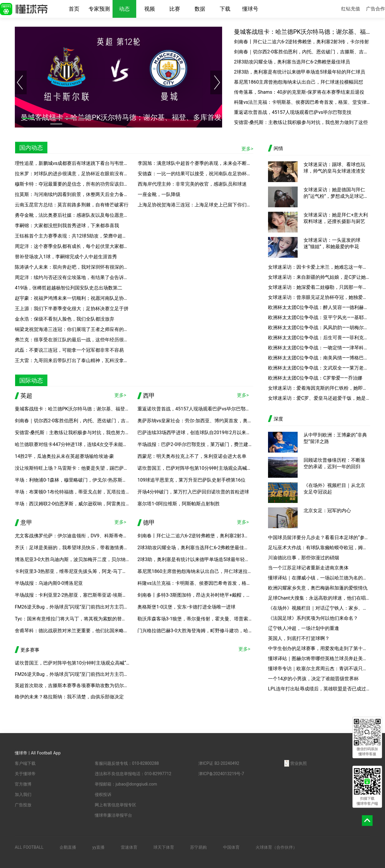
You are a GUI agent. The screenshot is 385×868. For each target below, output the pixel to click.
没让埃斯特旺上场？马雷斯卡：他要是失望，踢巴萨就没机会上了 (84, 468)
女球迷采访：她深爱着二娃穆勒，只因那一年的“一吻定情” (319, 287)
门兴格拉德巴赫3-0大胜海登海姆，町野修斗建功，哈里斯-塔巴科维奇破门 (215, 631)
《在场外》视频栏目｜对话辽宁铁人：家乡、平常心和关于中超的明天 (319, 608)
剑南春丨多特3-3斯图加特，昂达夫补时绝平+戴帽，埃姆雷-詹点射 (207, 595)
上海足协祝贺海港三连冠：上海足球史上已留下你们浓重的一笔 (204, 205)
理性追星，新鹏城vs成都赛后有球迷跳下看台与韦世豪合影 (76, 163)
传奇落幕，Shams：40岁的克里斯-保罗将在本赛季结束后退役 (299, 92)
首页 (74, 9)
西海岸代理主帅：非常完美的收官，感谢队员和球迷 (192, 184)
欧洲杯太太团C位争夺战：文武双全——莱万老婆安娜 (319, 368)
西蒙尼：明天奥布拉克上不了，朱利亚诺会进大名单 (192, 456)
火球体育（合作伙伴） (276, 847)
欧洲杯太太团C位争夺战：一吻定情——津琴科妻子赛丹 (319, 348)
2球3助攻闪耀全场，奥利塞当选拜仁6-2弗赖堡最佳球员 (292, 62)
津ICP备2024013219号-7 (221, 774)
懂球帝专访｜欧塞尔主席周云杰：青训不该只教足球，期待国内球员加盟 (319, 669)
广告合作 (376, 9)
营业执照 (296, 763)
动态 (124, 9)
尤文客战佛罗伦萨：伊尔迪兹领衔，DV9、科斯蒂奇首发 (74, 536)
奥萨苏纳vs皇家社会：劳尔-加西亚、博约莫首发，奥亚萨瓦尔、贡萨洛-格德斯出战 (224, 421)
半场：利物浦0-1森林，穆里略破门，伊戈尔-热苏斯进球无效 (78, 480)
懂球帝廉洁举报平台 (113, 815)
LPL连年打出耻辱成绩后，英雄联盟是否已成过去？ (319, 689)
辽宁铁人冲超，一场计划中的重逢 (304, 628)
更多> (247, 149)
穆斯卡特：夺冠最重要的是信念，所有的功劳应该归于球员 (76, 184)
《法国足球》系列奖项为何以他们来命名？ (313, 618)
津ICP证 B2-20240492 (219, 763)
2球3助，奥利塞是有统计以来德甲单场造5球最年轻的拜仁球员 (300, 72)
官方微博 (23, 784)
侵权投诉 (103, 794)
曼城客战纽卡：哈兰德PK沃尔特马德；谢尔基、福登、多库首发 (302, 32)
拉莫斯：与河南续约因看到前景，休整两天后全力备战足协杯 (79, 194)
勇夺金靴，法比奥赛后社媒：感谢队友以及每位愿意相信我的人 (81, 215)
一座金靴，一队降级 (159, 194)
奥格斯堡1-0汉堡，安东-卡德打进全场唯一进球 (186, 607)
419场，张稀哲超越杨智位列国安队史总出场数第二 (69, 288)
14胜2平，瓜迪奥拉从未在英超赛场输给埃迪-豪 (64, 456)
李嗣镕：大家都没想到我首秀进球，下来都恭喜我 (67, 226)
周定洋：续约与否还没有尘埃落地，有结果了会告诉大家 (74, 277)
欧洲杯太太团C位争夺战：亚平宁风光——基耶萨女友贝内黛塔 (319, 317)
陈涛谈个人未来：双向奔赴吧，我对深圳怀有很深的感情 (74, 267)
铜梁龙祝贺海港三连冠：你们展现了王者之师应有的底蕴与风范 (81, 329)
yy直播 (98, 847)
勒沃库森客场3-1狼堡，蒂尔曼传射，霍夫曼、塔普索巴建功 (200, 619)
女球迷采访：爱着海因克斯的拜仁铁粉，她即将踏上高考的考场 (319, 388)
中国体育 (231, 847)
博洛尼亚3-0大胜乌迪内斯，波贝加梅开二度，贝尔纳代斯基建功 (82, 559)
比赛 (175, 9)
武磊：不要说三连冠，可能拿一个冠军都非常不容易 (69, 350)
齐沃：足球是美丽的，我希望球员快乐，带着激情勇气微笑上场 (81, 548)
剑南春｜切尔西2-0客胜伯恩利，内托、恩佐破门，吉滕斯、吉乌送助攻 (302, 52)
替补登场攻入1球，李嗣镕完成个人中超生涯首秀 (66, 257)
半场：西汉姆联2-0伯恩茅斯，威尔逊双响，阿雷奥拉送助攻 (77, 504)
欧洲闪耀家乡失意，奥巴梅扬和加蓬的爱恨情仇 (318, 588)
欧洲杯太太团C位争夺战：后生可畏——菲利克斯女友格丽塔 (319, 338)
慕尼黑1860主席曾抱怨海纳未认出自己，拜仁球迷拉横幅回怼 (299, 82)
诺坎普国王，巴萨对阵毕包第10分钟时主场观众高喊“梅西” (199, 468)
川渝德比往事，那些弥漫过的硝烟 (304, 558)
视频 (150, 9)
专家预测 (99, 9)
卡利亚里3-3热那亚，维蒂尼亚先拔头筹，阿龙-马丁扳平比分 (78, 571)
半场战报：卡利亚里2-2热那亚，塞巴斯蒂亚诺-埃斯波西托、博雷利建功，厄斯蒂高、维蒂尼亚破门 (118, 595)
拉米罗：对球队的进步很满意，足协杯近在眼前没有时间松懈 (79, 174)
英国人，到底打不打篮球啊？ (299, 638)
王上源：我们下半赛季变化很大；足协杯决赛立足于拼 (72, 309)
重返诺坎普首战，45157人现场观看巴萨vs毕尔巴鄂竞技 (293, 112)
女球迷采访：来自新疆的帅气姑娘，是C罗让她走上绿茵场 (319, 277)
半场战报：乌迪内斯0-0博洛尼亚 (49, 583)
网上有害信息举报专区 (115, 805)
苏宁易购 (198, 847)
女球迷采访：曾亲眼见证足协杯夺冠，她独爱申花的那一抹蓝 (319, 297)
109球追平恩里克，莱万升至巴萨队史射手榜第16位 (191, 480)
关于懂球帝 (25, 774)
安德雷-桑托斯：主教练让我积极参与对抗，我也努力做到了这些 (301, 122)
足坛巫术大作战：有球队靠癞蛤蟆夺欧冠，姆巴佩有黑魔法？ (319, 548)
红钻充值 (351, 9)
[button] (28, 118)
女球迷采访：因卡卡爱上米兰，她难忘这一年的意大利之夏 (319, 267)
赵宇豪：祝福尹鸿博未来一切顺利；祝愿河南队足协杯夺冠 (76, 298)
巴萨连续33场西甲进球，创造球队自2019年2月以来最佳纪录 (201, 433)
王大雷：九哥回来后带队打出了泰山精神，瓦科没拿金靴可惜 (79, 360)
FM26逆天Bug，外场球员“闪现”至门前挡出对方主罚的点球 (76, 607)
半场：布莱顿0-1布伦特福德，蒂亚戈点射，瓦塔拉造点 (73, 492)
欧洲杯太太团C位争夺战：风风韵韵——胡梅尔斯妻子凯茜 (319, 328)
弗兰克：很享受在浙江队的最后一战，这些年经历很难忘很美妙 (81, 340)
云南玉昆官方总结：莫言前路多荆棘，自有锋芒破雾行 (72, 205)
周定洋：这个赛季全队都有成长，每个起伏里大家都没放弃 (76, 246)
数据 (200, 9)
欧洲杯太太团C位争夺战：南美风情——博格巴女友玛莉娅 (319, 358)
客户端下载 (25, 763)
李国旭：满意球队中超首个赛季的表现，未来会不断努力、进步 (204, 163)
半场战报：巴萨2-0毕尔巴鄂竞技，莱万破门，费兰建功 (195, 444)
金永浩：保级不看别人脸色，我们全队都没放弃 (65, 319)
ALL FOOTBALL (29, 847)
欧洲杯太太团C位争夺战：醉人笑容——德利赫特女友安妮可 (319, 307)
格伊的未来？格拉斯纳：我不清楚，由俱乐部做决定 (69, 697)
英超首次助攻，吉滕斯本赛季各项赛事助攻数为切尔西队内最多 (81, 685)
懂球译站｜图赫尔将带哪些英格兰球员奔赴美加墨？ (319, 658)
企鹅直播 (68, 847)
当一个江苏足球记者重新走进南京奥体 (308, 568)
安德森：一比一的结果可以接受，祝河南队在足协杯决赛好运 (202, 174)
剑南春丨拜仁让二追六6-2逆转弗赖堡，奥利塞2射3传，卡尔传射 (301, 42)
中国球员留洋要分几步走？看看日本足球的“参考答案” (319, 537)
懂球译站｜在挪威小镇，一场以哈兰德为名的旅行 (319, 578)
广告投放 (23, 805)
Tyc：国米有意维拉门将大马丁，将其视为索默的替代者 (73, 619)
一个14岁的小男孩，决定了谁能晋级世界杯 (313, 679)
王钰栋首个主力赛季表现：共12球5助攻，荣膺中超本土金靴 (78, 236)
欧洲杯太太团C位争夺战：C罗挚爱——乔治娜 (315, 378)
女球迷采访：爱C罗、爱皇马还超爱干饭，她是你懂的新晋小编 (319, 398)
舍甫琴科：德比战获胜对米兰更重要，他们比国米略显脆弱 (76, 631)
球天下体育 (164, 847)
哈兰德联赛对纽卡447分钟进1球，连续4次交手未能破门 (74, 444)
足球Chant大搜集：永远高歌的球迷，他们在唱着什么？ (319, 598)
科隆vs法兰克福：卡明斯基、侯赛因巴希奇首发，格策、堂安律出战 (302, 102)
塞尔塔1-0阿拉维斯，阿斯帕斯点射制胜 (179, 504)
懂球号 (250, 9)
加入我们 (23, 794)
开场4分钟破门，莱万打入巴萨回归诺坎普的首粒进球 (193, 492)
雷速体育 (129, 847)
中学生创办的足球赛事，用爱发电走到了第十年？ (319, 648)
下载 (225, 9)
